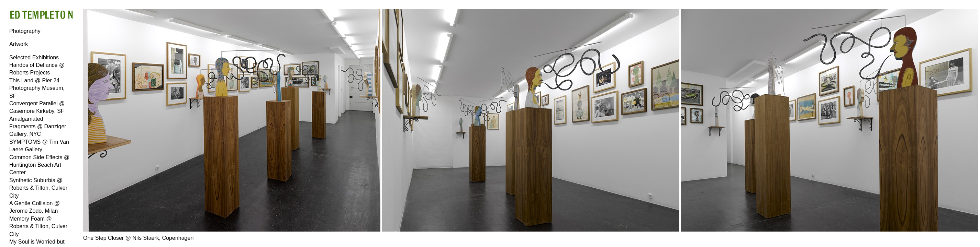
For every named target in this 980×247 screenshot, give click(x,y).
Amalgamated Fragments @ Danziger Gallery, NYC (38, 127)
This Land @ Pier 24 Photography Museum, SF (37, 88)
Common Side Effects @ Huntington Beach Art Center (39, 165)
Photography (25, 31)
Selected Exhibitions (34, 57)
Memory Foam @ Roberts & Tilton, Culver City (38, 226)
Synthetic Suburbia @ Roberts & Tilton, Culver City (38, 188)
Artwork (19, 44)
